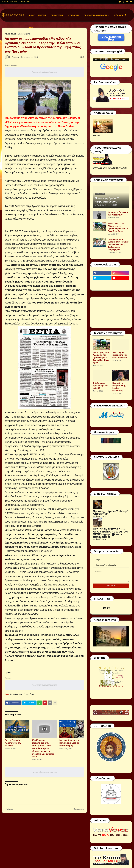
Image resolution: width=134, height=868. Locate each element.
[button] (117, 15)
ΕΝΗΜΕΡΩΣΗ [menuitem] (57, 15)
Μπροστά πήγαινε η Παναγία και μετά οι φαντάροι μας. (69, 743)
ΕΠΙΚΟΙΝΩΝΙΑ (25, 2)
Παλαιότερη (78, 809)
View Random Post (111, 37)
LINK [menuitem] (31, 28)
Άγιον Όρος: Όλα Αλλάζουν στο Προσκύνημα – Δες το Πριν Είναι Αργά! (118, 227)
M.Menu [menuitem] (42, 15)
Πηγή (8, 673)
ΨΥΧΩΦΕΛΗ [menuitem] (73, 15)
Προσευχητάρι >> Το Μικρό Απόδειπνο (108, 200)
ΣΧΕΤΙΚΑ (14, 2)
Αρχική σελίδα (10, 34)
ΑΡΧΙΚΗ (5, 2)
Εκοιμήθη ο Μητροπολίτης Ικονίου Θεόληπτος (119, 387)
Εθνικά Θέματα (24, 34)
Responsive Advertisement (44, 72)
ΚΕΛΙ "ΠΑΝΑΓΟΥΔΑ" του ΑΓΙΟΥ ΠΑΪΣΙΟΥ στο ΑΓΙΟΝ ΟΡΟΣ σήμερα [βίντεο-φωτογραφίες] (110, 533)
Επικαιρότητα (29, 694)
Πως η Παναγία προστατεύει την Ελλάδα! (13, 743)
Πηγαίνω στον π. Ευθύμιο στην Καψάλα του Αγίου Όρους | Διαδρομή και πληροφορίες (118, 244)
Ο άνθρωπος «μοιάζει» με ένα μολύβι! (100, 385)
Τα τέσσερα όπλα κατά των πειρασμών (118, 213)
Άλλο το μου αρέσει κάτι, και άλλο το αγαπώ (120, 355)
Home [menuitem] (32, 15)
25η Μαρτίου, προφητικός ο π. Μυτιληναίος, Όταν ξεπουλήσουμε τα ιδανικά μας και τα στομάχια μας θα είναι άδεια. (43, 749)
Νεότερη (9, 809)
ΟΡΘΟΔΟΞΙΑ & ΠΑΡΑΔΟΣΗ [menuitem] (96, 15)
